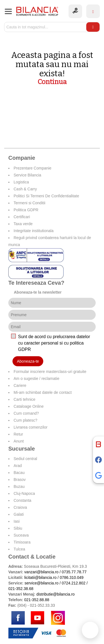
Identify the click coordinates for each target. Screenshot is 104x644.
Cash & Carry (25, 189)
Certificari (22, 217)
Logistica (21, 182)
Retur (18, 434)
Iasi (17, 521)
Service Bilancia (27, 175)
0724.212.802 (73, 583)
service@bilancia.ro (41, 583)
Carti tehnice (25, 399)
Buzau (19, 486)
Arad (18, 466)
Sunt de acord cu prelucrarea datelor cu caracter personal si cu (54, 343)
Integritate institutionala (34, 231)
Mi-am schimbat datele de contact (43, 392)
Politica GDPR (26, 210)
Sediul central (25, 459)
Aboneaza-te (28, 361)
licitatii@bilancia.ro (40, 577)
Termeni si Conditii (29, 203)
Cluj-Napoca (24, 493)
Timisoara (22, 542)
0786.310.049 (72, 577)
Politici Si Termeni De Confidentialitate (46, 196)
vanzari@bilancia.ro (41, 572)
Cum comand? (26, 413)
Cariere (20, 385)
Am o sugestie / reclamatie (36, 378)
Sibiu (18, 528)
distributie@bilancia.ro (55, 594)
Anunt (19, 441)
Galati (19, 514)
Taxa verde (23, 224)
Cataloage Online (29, 406)
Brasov (20, 480)
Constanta (22, 500)
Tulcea (19, 549)
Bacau (19, 473)
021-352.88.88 (37, 600)
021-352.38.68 (21, 589)
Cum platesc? (26, 420)
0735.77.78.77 (74, 572)
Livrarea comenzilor (31, 427)
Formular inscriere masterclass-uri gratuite (50, 372)
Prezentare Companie (32, 168)
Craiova (20, 507)
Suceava (21, 535)
